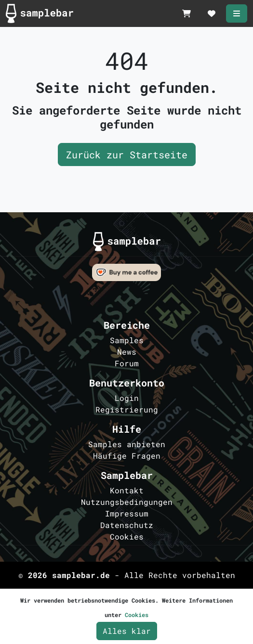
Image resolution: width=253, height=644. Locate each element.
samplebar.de (81, 575)
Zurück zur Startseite (127, 155)
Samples (127, 340)
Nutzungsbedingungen (127, 502)
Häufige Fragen (127, 456)
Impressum (127, 513)
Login (127, 398)
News (127, 352)
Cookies (127, 536)
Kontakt (127, 490)
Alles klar (127, 631)
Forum (127, 363)
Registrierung (127, 409)
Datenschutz (127, 525)
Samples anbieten (127, 444)
